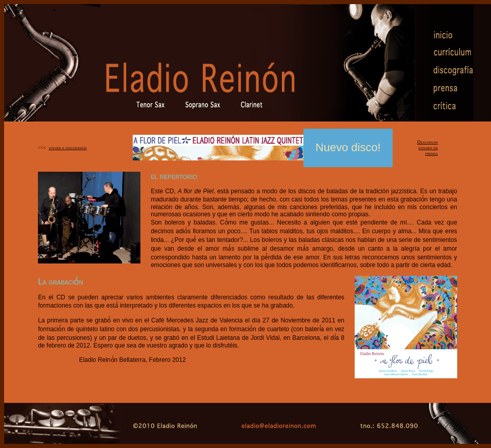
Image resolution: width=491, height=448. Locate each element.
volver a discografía (68, 148)
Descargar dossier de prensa (427, 148)
